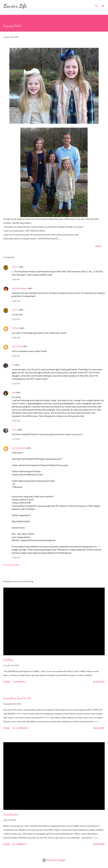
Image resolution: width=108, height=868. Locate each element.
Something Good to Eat (17, 698)
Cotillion (9, 660)
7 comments (19, 682)
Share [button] (98, 246)
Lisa (14, 392)
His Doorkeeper (19, 288)
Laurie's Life (15, 6)
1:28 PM (16, 557)
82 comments (19, 844)
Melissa (15, 328)
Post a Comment (11, 565)
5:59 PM (16, 384)
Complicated (11, 814)
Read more (99, 682)
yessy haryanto (19, 448)
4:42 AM (16, 337)
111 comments (20, 728)
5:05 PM (16, 319)
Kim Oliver (17, 346)
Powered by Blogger (54, 860)
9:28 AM (16, 421)
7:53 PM (16, 439)
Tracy (15, 429)
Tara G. (15, 267)
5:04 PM (16, 279)
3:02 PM (16, 356)
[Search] (96, 5)
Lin (13, 365)
